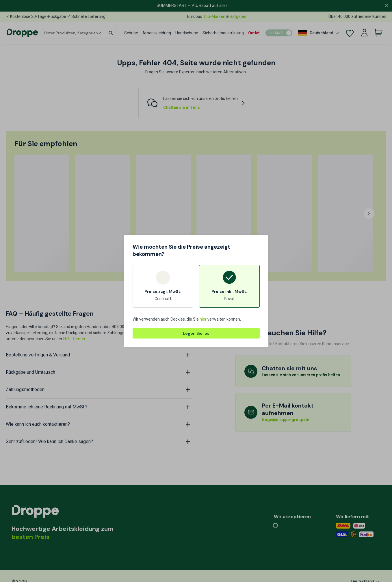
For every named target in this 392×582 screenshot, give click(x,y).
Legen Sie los (196, 333)
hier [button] (203, 319)
